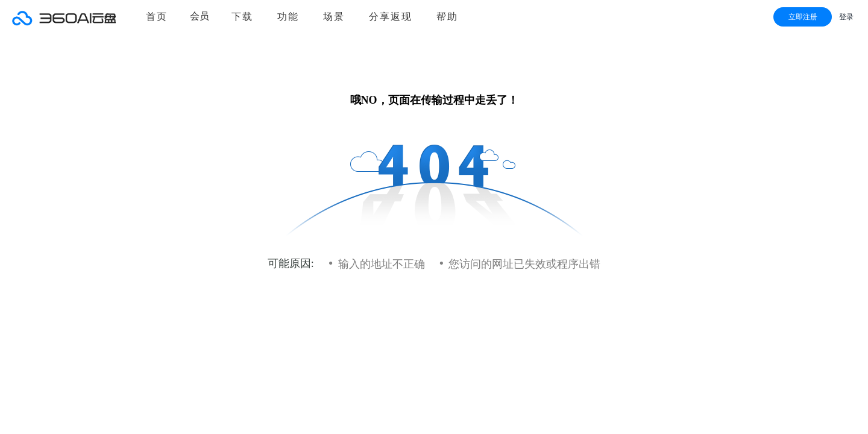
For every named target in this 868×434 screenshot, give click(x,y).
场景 (334, 17)
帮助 (447, 17)
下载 (242, 17)
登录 (846, 17)
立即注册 (803, 17)
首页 (157, 17)
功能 (288, 17)
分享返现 (391, 17)
